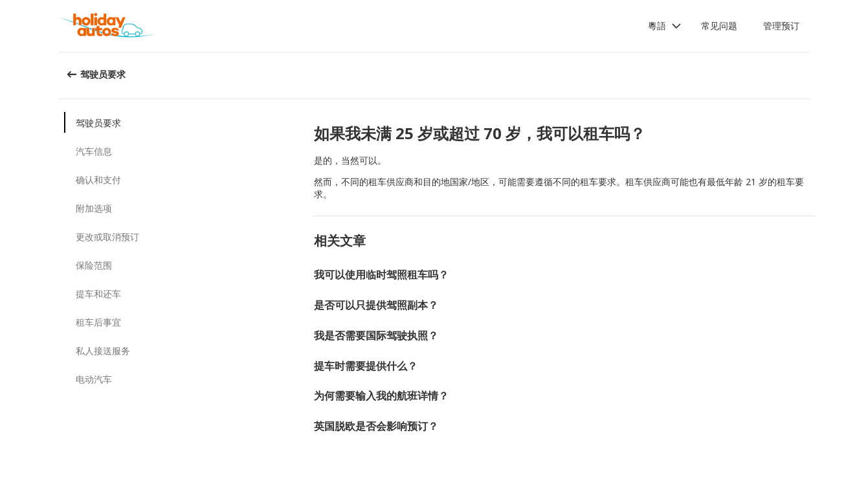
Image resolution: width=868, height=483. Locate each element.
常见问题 (719, 26)
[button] (665, 26)
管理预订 (781, 26)
